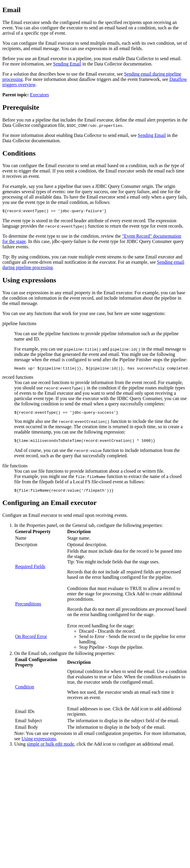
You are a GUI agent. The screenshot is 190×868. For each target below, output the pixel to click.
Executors (39, 95)
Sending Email (67, 64)
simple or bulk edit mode (50, 748)
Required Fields (30, 571)
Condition (25, 691)
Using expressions (39, 743)
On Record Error (31, 641)
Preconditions (28, 608)
